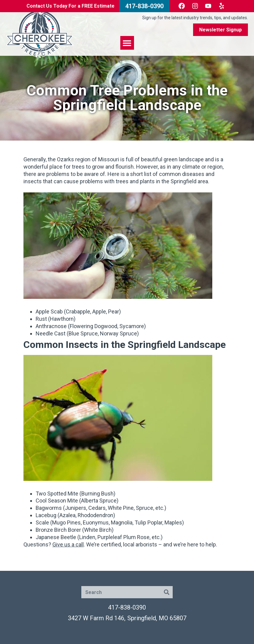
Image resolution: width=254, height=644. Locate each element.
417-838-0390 (127, 607)
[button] (127, 43)
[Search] (167, 592)
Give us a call (68, 544)
